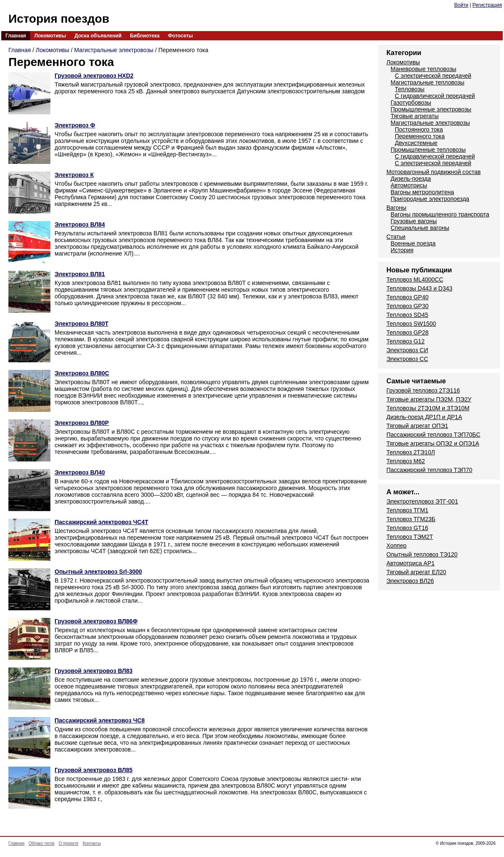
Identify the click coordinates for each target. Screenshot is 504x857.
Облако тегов (42, 843)
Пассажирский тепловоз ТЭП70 (429, 470)
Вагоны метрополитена (422, 192)
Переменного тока (420, 136)
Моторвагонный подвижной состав (434, 172)
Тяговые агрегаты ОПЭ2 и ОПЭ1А (433, 443)
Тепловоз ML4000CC (415, 280)
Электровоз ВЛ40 (80, 472)
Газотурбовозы (411, 103)
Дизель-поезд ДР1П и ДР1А (424, 417)
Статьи (396, 237)
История (402, 250)
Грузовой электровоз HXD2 (94, 76)
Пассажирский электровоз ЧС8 (100, 720)
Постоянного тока (419, 129)
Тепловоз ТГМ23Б (411, 519)
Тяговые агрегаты (415, 116)
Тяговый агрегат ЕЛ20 (416, 572)
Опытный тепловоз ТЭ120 (422, 554)
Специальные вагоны (420, 228)
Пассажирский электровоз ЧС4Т (101, 522)
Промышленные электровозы (431, 109)
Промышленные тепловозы (428, 150)
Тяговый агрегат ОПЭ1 (417, 426)
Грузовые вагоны (414, 221)
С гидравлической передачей (435, 96)
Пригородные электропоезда (430, 199)
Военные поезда (413, 243)
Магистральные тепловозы (428, 82)
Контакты (92, 843)
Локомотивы (50, 36)
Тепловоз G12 (406, 341)
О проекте (69, 843)
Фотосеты (180, 36)
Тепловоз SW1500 (411, 324)
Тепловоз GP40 (407, 297)
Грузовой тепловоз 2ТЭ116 (423, 390)
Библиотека (144, 36)
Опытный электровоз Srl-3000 (98, 572)
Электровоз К (74, 175)
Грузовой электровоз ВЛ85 (94, 770)
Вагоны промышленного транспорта (440, 214)
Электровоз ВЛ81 (80, 274)
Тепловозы (410, 89)
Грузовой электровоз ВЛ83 (94, 671)
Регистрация (487, 5)
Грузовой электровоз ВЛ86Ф (96, 621)
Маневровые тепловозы (423, 69)
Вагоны (396, 208)
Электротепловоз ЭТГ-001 (422, 501)
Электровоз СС (407, 359)
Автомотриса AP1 (411, 563)
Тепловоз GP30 (407, 306)
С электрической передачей (433, 76)
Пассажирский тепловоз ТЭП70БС (433, 435)
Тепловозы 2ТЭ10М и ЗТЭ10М (428, 408)
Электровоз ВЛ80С (82, 373)
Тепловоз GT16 (407, 528)
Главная (16, 36)
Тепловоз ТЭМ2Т (410, 537)
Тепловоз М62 (406, 461)
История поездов (59, 19)
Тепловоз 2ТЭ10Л (411, 452)
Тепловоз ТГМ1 (407, 510)
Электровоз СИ (407, 350)
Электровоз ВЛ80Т (81, 324)
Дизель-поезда (411, 179)
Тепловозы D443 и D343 (419, 288)
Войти (461, 5)
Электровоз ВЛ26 (410, 581)
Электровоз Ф (75, 125)
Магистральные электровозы (114, 50)
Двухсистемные (416, 143)
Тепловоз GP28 (407, 332)
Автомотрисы (409, 185)
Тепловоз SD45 (407, 315)
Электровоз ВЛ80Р (82, 423)
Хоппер (396, 546)
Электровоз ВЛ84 (80, 224)
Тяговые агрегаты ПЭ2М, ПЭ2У (429, 399)
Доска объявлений (98, 36)
